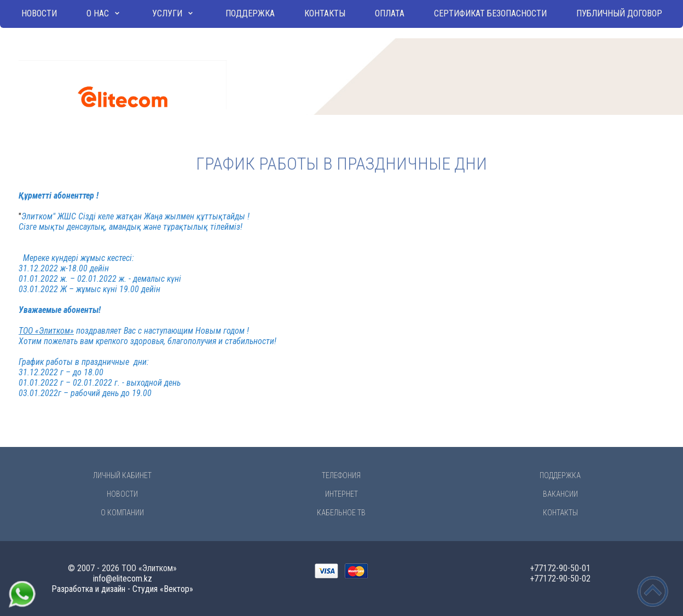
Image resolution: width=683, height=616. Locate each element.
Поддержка (250, 13)
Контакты (325, 13)
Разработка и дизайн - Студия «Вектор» (122, 589)
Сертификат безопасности (490, 13)
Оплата (390, 13)
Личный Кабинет (122, 475)
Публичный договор (619, 13)
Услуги (167, 13)
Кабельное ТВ (341, 513)
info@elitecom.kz (123, 579)
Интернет (342, 494)
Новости (39, 13)
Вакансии (560, 494)
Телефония (341, 475)
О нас (98, 13)
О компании (122, 513)
